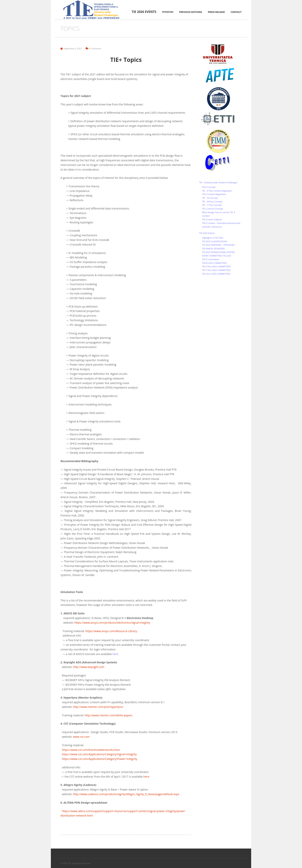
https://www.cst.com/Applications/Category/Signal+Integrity (99, 754)
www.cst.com (81, 737)
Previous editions (191, 12)
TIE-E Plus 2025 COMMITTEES (216, 266)
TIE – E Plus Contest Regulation (217, 191)
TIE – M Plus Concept (212, 201)
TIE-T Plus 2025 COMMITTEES (216, 270)
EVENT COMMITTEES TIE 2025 (217, 256)
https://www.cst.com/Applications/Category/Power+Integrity (99, 759)
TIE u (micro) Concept (213, 209)
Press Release (216, 12)
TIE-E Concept (209, 187)
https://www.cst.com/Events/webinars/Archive (91, 750)
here (146, 777)
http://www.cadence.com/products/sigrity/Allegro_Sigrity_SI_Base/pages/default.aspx (126, 794)
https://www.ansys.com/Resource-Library (111, 631)
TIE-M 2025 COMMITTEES (214, 263)
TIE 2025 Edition (207, 233)
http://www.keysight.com (89, 667)
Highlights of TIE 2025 (213, 238)
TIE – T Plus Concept (212, 205)
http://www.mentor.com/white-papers (108, 715)
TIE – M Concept (210, 198)
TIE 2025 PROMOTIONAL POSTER (218, 252)
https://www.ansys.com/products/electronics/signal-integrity (112, 623)
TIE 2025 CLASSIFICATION (214, 241)
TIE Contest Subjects (212, 219)
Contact (236, 12)
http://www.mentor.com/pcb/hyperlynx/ (98, 707)
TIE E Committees (211, 259)
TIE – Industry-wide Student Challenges (218, 182)
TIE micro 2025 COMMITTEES (216, 274)
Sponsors (168, 12)
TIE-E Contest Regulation (214, 194)
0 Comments (95, 48)
